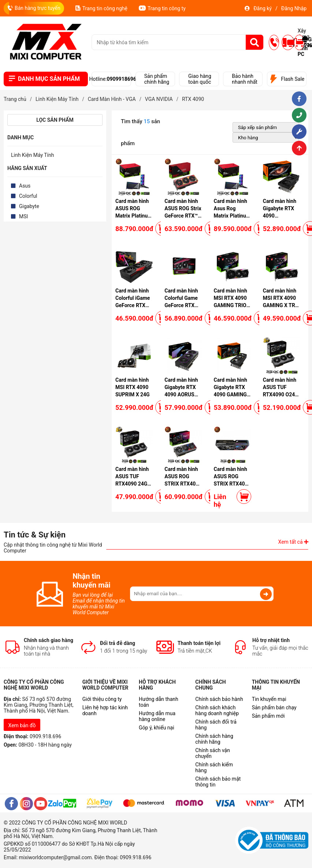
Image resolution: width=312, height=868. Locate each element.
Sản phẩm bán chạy (274, 707)
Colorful (28, 196)
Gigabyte (29, 206)
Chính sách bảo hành (219, 699)
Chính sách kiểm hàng (214, 767)
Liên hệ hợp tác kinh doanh (105, 710)
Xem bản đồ (22, 725)
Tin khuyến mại (269, 699)
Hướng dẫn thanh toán (159, 702)
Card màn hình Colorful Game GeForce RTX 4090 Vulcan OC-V (181, 305)
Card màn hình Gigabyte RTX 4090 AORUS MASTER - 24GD (181, 395)
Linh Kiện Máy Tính (33, 155)
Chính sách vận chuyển (213, 753)
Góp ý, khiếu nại (157, 728)
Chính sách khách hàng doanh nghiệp (217, 710)
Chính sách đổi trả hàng (216, 725)
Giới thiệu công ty (102, 699)
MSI (23, 216)
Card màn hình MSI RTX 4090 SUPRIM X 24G (133, 387)
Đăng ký (263, 8)
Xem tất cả (293, 542)
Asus (25, 186)
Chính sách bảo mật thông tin (218, 782)
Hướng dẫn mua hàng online (157, 716)
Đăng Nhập (294, 8)
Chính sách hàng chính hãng (214, 739)
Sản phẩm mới (268, 716)
